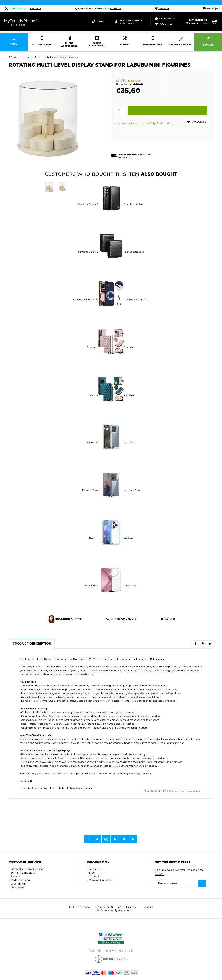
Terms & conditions (23, 873)
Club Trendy (19, 884)
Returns (16, 876)
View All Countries (101, 880)
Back (14, 57)
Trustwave (162, 9)
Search (99, 21)
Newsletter (18, 887)
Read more (36, 9)
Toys (46, 788)
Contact (94, 876)
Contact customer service (28, 869)
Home (26, 57)
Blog (92, 873)
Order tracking (20, 880)
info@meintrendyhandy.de (112, 910)
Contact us (116, 9)
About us (95, 869)
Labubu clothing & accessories (74, 788)
